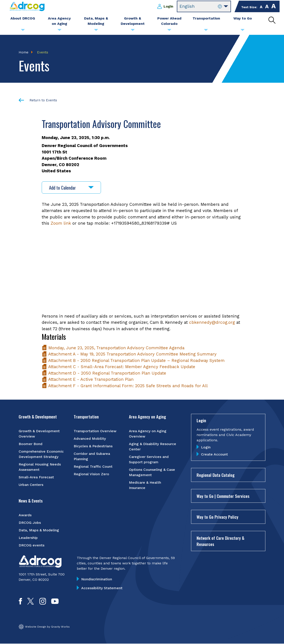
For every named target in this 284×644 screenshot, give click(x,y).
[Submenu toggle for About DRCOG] (23, 31)
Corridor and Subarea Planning (92, 456)
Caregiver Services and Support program (149, 459)
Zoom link (61, 223)
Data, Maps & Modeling (39, 530)
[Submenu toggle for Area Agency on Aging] (59, 31)
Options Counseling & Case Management (152, 472)
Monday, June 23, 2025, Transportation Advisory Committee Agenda (113, 348)
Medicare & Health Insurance (145, 485)
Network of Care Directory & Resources (220, 541)
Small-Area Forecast (36, 477)
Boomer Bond (31, 444)
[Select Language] (204, 6)
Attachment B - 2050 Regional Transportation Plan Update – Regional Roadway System (133, 360)
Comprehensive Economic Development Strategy (41, 454)
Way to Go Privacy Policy (217, 517)
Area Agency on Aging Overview (148, 434)
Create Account (214, 455)
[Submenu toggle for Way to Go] (243, 31)
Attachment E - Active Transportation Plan (88, 380)
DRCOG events (32, 545)
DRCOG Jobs (30, 523)
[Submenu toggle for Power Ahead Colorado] (169, 31)
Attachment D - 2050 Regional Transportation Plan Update (104, 373)
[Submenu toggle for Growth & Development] (133, 31)
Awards (25, 515)
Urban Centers (31, 485)
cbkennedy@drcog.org (212, 323)
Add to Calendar (71, 188)
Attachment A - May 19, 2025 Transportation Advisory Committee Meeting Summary (129, 354)
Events (43, 52)
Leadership (28, 538)
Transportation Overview (95, 431)
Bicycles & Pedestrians (93, 446)
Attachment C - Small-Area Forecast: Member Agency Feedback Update (118, 367)
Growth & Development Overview (39, 434)
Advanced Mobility (90, 439)
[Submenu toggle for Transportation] (206, 31)
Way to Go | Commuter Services (223, 496)
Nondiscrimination (97, 579)
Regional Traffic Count (93, 466)
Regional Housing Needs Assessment (40, 467)
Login (168, 6)
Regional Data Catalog (216, 475)
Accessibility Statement (102, 588)
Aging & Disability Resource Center (153, 447)
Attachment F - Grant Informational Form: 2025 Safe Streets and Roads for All (125, 386)
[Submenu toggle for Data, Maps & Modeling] (96, 31)
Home (24, 52)
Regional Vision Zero (91, 474)
